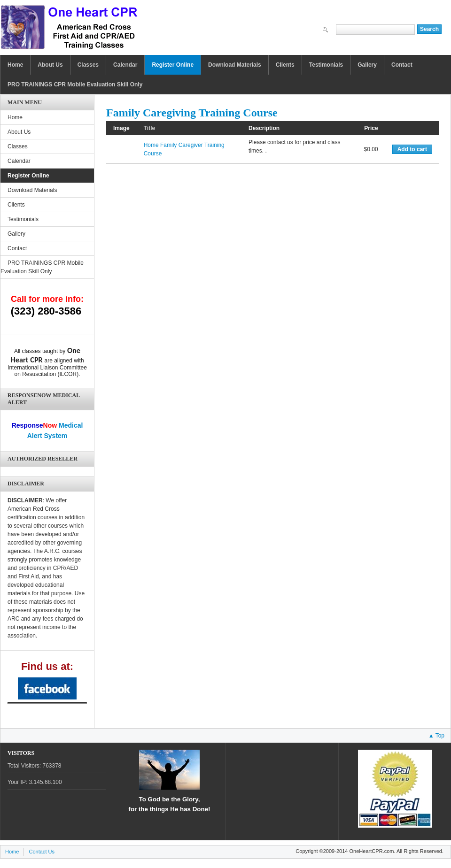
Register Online (173, 65)
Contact (402, 65)
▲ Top (436, 736)
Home (15, 65)
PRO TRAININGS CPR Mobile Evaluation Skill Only (75, 84)
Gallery (367, 65)
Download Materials (235, 65)
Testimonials (326, 65)
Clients (285, 65)
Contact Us (42, 852)
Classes (88, 65)
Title (149, 128)
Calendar (125, 65)
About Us (50, 65)
